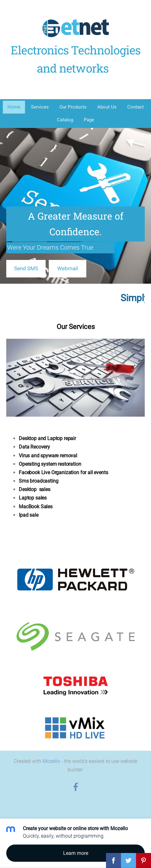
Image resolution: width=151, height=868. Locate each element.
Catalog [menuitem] (65, 120)
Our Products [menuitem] (73, 107)
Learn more (76, 853)
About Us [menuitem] (107, 107)
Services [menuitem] (40, 107)
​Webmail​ (68, 268)
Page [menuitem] (89, 120)
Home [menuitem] (14, 107)
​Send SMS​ (26, 268)
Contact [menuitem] (136, 107)
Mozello (51, 761)
